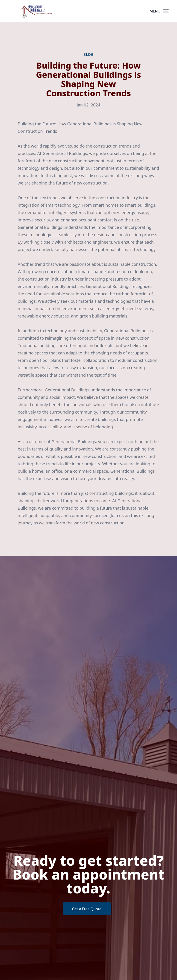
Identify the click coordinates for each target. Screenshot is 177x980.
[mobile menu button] (166, 11)
